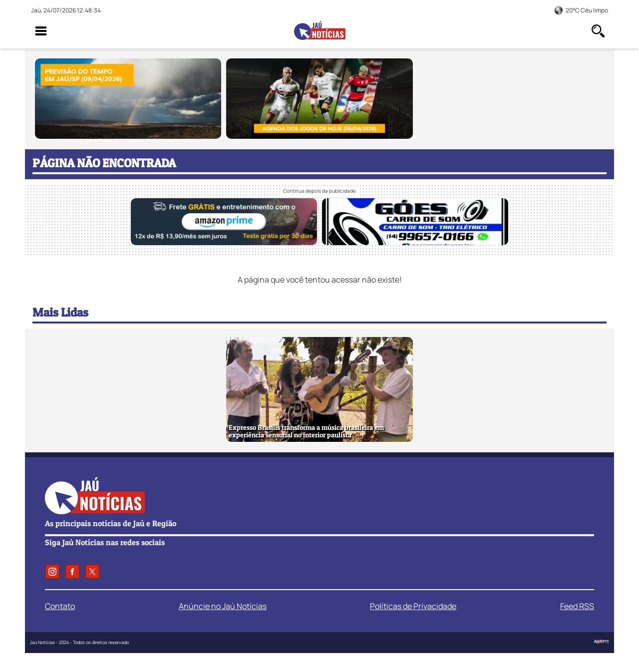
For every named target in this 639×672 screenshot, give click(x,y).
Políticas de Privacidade (413, 606)
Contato (60, 606)
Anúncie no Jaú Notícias (223, 606)
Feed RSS (577, 606)
